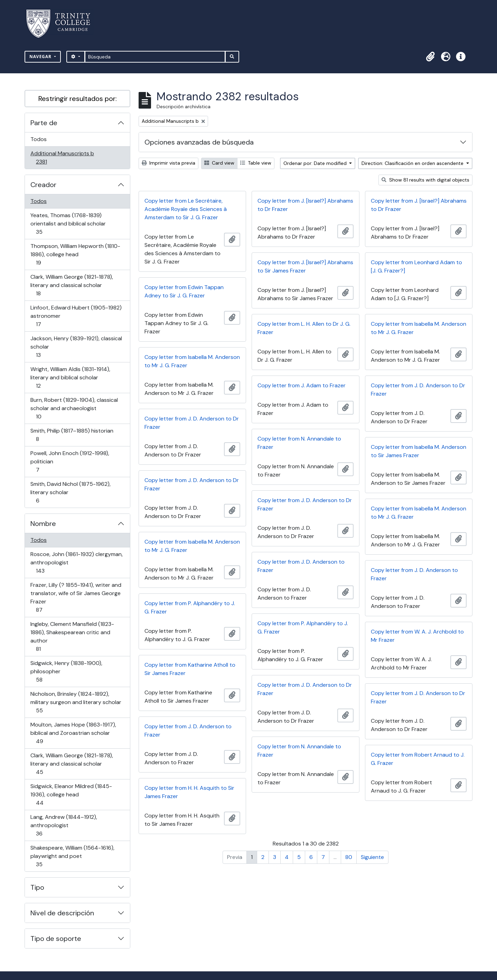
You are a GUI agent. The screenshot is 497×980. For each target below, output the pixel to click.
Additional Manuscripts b (62, 158)
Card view (219, 163)
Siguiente (372, 857)
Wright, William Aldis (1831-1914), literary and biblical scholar (70, 377)
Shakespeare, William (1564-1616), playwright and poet (72, 856)
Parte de (44, 123)
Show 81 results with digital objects (425, 180)
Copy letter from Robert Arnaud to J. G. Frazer (418, 759)
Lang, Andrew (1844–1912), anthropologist (64, 825)
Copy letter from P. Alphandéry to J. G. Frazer (190, 607)
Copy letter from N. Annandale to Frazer (299, 443)
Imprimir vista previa (168, 163)
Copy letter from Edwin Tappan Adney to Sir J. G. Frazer (184, 291)
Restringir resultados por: (78, 99)
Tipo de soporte (56, 939)
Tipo (37, 887)
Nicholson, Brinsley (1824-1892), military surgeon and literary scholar (76, 702)
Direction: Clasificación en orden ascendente (413, 163)
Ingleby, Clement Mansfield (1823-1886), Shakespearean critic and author (72, 636)
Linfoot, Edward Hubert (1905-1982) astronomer (76, 316)
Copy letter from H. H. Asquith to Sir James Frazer (189, 792)
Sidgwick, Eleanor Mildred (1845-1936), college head (71, 794)
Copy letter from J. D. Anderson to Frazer (301, 566)
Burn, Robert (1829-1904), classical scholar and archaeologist (74, 408)
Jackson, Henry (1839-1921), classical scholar (76, 347)
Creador (43, 185)
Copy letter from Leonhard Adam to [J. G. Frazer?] (416, 266)
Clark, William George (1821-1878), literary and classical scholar (72, 285)
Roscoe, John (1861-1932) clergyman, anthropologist (76, 562)
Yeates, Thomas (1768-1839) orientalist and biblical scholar (68, 224)
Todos (39, 139)
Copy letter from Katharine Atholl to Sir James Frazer (190, 669)
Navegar (41, 57)
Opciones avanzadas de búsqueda (199, 142)
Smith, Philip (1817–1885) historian (72, 435)
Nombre (43, 524)
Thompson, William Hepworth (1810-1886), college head (75, 254)
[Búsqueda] (155, 57)
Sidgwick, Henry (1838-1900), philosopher (66, 671)
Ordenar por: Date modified (316, 163)
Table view (256, 163)
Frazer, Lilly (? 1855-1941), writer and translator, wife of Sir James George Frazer (76, 597)
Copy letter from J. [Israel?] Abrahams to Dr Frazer (305, 205)
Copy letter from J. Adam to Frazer (302, 385)
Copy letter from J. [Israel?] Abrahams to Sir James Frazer (305, 266)
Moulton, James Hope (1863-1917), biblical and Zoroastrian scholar (73, 733)
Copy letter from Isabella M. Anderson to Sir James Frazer (419, 451)
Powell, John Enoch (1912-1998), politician (70, 461)
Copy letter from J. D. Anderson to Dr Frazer (418, 390)
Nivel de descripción (62, 913)
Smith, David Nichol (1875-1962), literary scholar (70, 492)
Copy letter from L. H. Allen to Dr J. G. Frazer (304, 328)
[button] (430, 57)
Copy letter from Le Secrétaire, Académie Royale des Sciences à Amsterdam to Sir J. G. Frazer (186, 209)
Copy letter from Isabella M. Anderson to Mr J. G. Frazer (419, 328)
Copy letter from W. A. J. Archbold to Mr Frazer (417, 636)
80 (349, 857)
